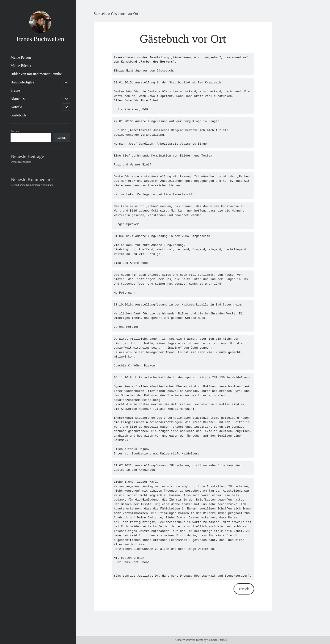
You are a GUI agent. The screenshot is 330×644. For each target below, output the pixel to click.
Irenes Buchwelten (40, 39)
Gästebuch (18, 115)
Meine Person (21, 57)
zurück (244, 589)
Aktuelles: (18, 99)
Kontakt (16, 107)
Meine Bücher (21, 66)
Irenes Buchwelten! (22, 162)
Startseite (101, 14)
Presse (15, 90)
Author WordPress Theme (189, 640)
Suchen (15, 131)
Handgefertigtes (22, 82)
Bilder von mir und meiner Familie (36, 74)
